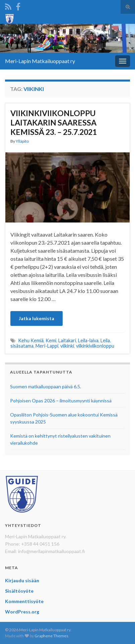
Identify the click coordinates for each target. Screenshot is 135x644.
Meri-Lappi (47, 346)
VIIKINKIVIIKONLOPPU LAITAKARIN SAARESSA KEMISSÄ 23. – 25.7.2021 (54, 122)
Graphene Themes (51, 636)
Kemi (51, 340)
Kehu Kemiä (31, 340)
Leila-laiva (88, 340)
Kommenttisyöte (24, 601)
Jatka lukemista (37, 318)
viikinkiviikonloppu (95, 346)
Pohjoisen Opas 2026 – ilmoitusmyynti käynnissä (61, 401)
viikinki (67, 346)
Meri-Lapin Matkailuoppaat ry (40, 61)
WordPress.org (22, 612)
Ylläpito (22, 141)
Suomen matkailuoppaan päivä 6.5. (46, 386)
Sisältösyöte (19, 591)
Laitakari (67, 340)
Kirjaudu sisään (22, 580)
